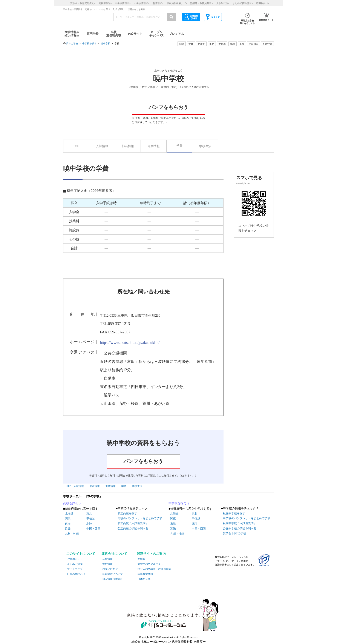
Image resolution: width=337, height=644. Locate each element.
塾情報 (141, 559)
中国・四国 (93, 529)
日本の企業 (144, 579)
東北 (89, 514)
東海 (68, 524)
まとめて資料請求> (243, 3)
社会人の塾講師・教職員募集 (154, 569)
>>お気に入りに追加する (195, 87)
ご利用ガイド (75, 559)
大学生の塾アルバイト (150, 564)
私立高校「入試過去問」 (133, 523)
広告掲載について (113, 574)
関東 (68, 518)
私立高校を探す (127, 513)
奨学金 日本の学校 (234, 533)
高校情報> (105, 3)
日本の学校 (72, 43)
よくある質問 (75, 564)
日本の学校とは (76, 574)
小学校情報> (142, 3)
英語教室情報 (145, 574)
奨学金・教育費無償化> (83, 3)
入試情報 (102, 146)
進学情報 (154, 146)
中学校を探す (89, 43)
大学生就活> (223, 3)
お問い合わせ (110, 569)
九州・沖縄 (72, 534)
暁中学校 (106, 43)
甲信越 (91, 518)
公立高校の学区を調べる (133, 528)
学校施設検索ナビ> (177, 3)
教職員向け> (263, 3)
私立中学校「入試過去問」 (240, 523)
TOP (76, 146)
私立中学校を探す (234, 513)
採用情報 (107, 564)
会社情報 (107, 559)
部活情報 (128, 146)
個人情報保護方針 (113, 579)
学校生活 (205, 146)
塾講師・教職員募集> (201, 3)
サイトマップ (75, 569)
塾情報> (158, 3)
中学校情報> (123, 3)
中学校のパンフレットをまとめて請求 (247, 518)
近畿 (68, 529)
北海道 (201, 44)
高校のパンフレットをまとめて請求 (140, 518)
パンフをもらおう (168, 107)
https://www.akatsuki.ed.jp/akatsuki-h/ (130, 343)
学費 (179, 146)
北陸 (89, 524)
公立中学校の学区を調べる (240, 528)
